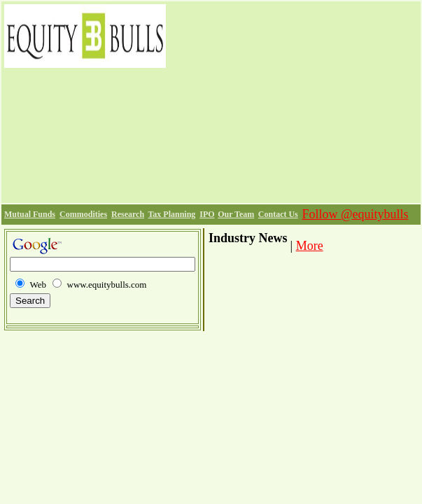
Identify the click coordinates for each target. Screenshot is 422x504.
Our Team (236, 214)
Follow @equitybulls (355, 214)
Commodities (83, 214)
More (310, 246)
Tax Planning (171, 214)
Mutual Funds (30, 214)
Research (128, 214)
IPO (207, 214)
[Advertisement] (293, 102)
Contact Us (278, 214)
